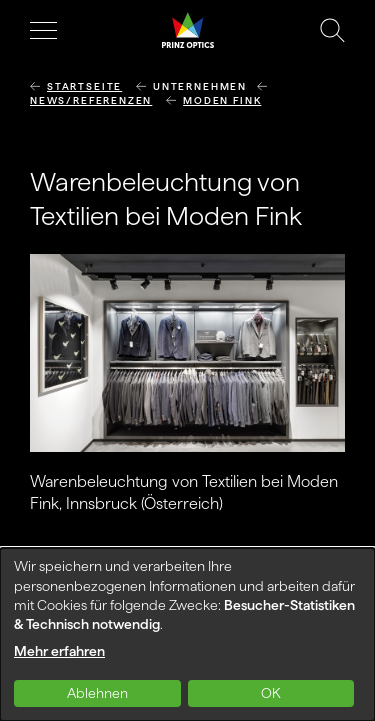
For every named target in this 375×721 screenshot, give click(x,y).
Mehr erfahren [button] (59, 651)
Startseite (84, 86)
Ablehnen (97, 693)
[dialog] (187, 634)
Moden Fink (222, 100)
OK (271, 693)
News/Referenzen (91, 100)
